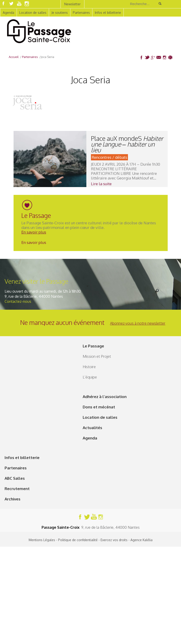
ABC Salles (15, 478)
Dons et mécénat (99, 407)
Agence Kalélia (141, 540)
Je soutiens (60, 13)
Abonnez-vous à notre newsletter (138, 323)
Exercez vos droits (114, 540)
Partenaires (81, 13)
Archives (13, 499)
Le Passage (93, 346)
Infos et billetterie (108, 13)
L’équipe (90, 377)
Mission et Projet (97, 356)
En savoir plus (34, 232)
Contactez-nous (18, 301)
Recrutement (17, 489)
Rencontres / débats (109, 157)
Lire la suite (101, 184)
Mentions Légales (42, 540)
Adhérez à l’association (105, 397)
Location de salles (33, 13)
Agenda (8, 13)
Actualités (92, 428)
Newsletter (72, 4)
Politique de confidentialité (78, 540)
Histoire (89, 367)
